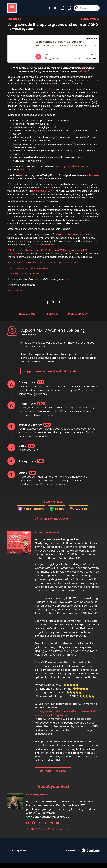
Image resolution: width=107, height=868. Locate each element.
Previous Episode (77, 316)
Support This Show (53, 776)
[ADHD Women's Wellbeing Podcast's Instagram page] (49, 9)
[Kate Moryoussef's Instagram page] (38, 828)
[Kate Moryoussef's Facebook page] (28, 828)
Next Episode (27, 316)
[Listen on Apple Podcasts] (29, 513)
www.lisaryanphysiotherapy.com (72, 169)
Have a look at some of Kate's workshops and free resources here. (44, 265)
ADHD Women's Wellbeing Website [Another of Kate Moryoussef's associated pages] (48, 834)
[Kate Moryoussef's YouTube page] (45, 828)
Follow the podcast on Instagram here (28, 270)
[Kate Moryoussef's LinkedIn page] (41, 828)
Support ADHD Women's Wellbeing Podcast (52, 374)
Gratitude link (15, 293)
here (67, 281)
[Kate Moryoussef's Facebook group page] (31, 828)
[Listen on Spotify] (56, 513)
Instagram (26, 172)
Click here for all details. (43, 247)
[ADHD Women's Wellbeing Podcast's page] (61, 9)
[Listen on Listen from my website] (52, 523)
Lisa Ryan (49, 91)
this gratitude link (41, 193)
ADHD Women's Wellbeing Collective (76, 237)
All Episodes (51, 316)
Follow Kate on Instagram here (24, 276)
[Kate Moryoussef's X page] (35, 828)
